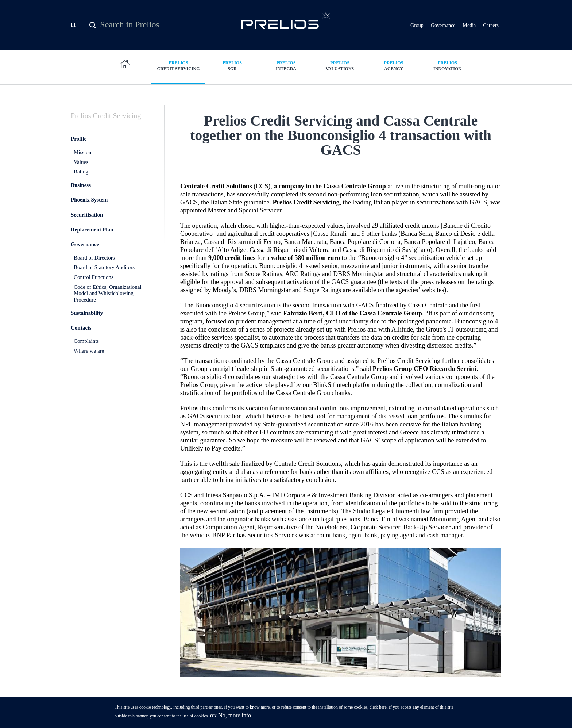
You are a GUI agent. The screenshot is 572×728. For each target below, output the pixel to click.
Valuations (340, 66)
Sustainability (87, 313)
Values (81, 162)
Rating (81, 172)
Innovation (448, 66)
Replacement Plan (92, 230)
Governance (443, 25)
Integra (286, 66)
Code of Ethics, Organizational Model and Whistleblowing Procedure (108, 293)
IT (74, 25)
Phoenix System (89, 200)
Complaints (86, 341)
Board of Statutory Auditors (104, 267)
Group (417, 25)
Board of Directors (94, 258)
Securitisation (87, 215)
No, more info (235, 718)
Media (469, 25)
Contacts (81, 328)
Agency (394, 66)
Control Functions (94, 277)
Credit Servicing (178, 66)
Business (81, 185)
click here (378, 709)
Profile (79, 139)
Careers (491, 25)
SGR (232, 66)
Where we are (89, 351)
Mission (82, 152)
